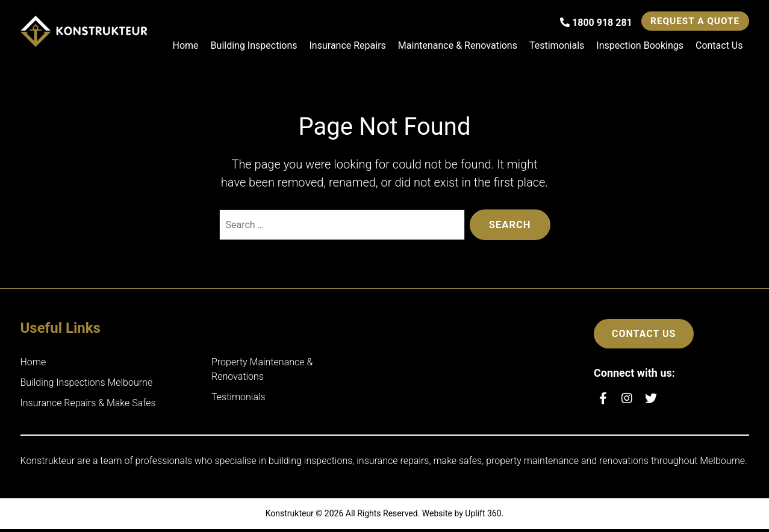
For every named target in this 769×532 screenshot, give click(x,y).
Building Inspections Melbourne (87, 385)
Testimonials (557, 47)
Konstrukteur (290, 516)
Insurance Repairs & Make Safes (88, 406)
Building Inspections (254, 47)
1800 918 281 (585, 24)
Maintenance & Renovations (458, 47)
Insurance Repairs (348, 47)
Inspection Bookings (640, 47)
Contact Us (719, 47)
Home (186, 47)
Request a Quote (690, 22)
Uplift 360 (483, 516)
